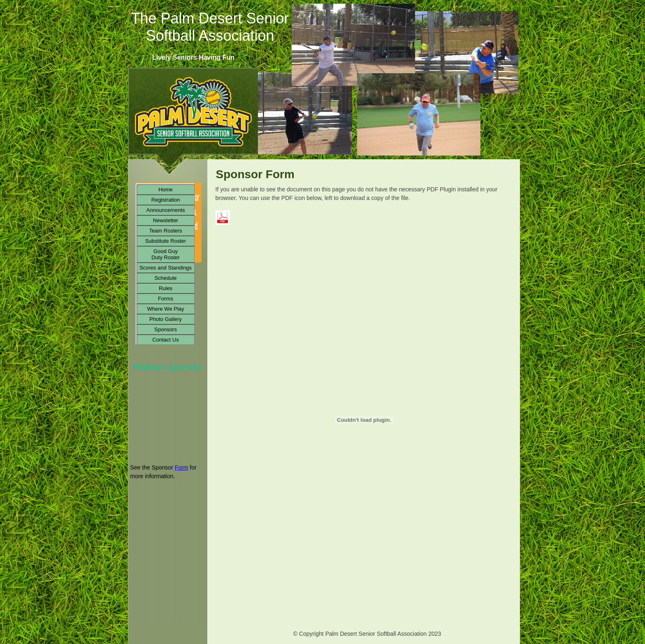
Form (182, 467)
